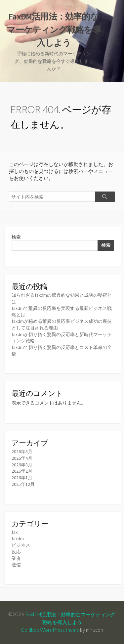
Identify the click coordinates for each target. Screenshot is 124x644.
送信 (16, 565)
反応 (16, 552)
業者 (16, 558)
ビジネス (21, 545)
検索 (16, 237)
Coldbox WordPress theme (50, 630)
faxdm (18, 538)
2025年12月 (23, 484)
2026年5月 (22, 451)
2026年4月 (22, 458)
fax (15, 532)
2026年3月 (22, 465)
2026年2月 (22, 471)
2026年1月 (22, 478)
